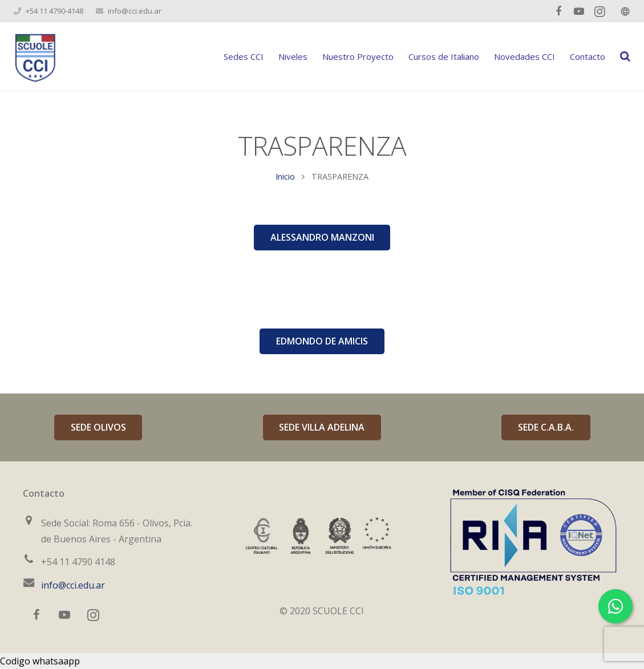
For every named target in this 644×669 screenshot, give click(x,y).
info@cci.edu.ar (135, 11)
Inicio (285, 177)
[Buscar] (625, 57)
